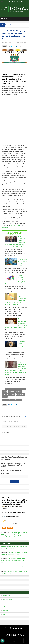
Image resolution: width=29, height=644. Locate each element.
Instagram (5, 228)
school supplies (19, 392)
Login (25, 417)
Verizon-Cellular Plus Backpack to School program (12, 400)
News (11, 25)
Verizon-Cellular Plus (20, 394)
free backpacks (11, 392)
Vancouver (13, 394)
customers (5, 392)
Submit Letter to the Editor (8, 600)
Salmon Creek (12, 389)
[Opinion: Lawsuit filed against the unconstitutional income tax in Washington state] (11, 321)
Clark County (5, 397)
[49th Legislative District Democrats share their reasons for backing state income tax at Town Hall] (11, 239)
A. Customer (4, 547)
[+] (22, 427)
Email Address (5, 474)
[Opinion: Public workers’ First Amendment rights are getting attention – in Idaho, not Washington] (11, 296)
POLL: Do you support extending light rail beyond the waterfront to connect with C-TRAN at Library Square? (13, 560)
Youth (25, 43)
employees (23, 389)
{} (20, 427)
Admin (22, 639)
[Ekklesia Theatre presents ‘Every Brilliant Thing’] (11, 278)
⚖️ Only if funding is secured (12, 517)
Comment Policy (6, 615)
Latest (7, 389)
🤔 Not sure (7, 521)
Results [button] (10, 528)
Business (21, 43)
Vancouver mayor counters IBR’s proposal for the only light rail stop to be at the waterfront (14, 535)
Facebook (13, 226)
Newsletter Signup (6, 596)
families (18, 389)
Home (7, 25)
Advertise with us (6, 611)
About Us (4, 603)
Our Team (4, 607)
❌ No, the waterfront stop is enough (14, 513)
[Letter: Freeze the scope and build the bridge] (11, 261)
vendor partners (6, 394)
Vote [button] (4, 528)
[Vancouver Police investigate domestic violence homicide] (11, 344)
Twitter (19, 226)
